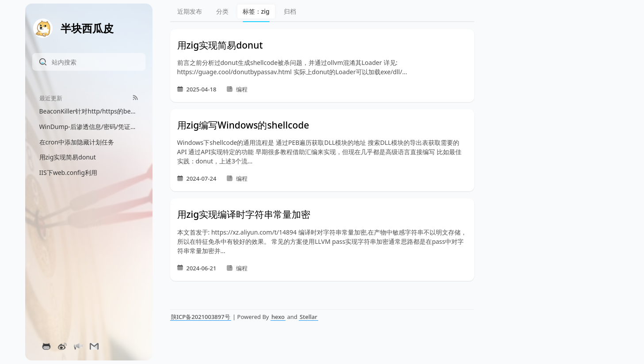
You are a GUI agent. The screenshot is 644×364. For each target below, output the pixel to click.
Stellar (309, 317)
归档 (290, 11)
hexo (278, 317)
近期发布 (190, 11)
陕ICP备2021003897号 (201, 317)
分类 (222, 11)
